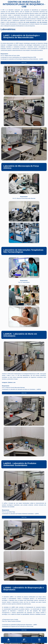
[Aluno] (9, 640)
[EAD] (39, 640)
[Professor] (24, 640)
